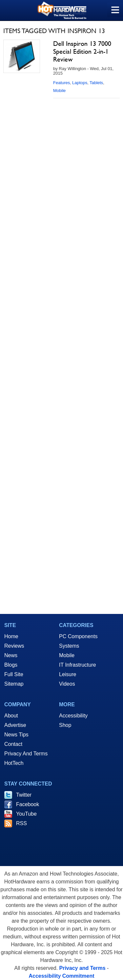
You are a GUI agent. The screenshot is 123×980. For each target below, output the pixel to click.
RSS (21, 823)
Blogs (11, 665)
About (11, 716)
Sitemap (14, 684)
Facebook (28, 804)
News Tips (16, 735)
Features (61, 83)
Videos (67, 684)
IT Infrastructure (78, 665)
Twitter (24, 795)
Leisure (68, 674)
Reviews (14, 646)
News (11, 655)
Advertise (15, 725)
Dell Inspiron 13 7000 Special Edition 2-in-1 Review (82, 51)
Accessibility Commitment (61, 976)
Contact (13, 744)
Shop (65, 725)
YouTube (26, 814)
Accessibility (73, 716)
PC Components (78, 636)
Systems (69, 646)
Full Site (14, 674)
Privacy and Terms (82, 968)
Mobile (59, 91)
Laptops (80, 83)
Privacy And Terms (26, 754)
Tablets (96, 83)
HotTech (14, 763)
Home (11, 636)
